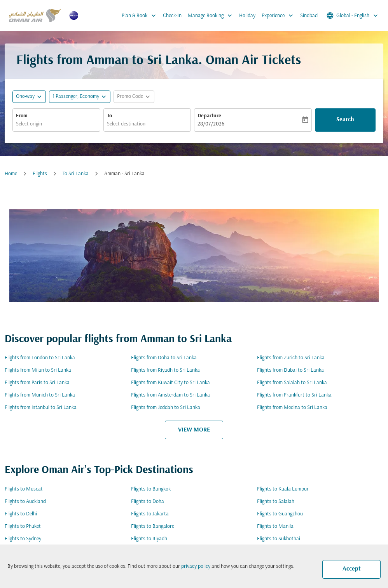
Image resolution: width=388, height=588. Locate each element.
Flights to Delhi (21, 514)
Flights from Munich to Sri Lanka (40, 395)
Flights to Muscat (24, 489)
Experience (279, 16)
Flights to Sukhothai (279, 539)
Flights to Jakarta (150, 514)
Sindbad (309, 16)
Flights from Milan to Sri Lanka (38, 370)
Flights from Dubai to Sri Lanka (290, 370)
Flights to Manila (275, 526)
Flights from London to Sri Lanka (40, 358)
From (22, 116)
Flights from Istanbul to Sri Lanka (41, 408)
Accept (352, 569)
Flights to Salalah (276, 502)
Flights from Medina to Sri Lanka (292, 408)
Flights (40, 174)
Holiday (247, 16)
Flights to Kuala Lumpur (283, 489)
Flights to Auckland (25, 502)
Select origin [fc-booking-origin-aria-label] (29, 124)
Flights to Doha (148, 502)
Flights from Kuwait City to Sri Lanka (170, 383)
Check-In (172, 16)
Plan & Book (141, 16)
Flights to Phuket (23, 526)
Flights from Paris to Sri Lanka (37, 383)
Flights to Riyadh (149, 539)
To (109, 116)
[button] (80, 97)
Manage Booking (212, 16)
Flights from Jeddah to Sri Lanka (166, 408)
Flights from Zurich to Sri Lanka (291, 358)
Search (345, 120)
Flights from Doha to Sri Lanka (164, 358)
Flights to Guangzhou (280, 514)
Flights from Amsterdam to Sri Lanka (170, 395)
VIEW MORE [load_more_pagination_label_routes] (194, 430)
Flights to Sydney (23, 539)
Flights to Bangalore (153, 526)
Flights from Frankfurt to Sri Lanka (294, 395)
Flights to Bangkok (151, 489)
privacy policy (196, 566)
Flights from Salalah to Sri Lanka (292, 383)
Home (11, 174)
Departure (209, 116)
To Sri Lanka (76, 174)
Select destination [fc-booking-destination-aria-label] (126, 124)
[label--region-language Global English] (353, 16)
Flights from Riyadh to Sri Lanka (165, 370)
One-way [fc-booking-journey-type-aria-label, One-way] (25, 97)
